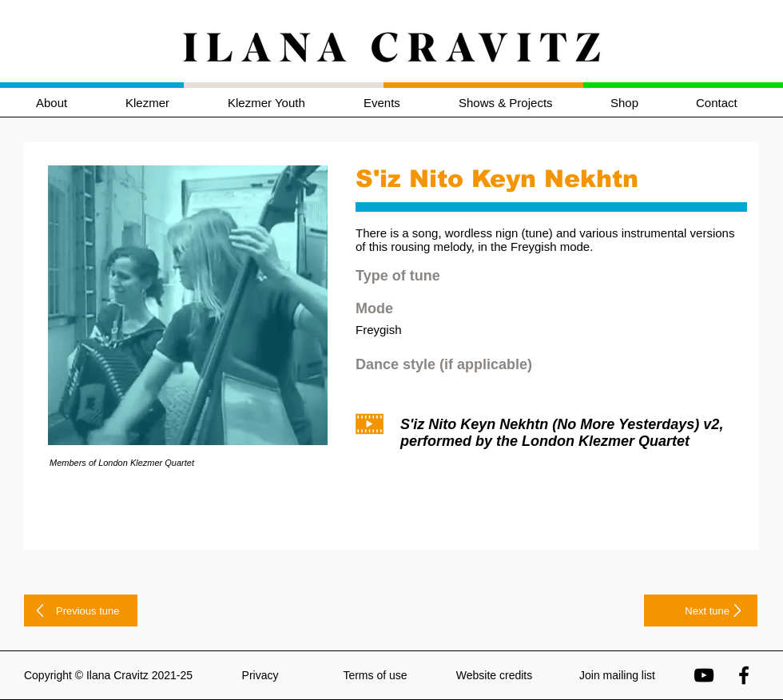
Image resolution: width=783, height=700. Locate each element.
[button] (165, 103)
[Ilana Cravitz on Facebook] (744, 675)
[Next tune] (701, 611)
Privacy (260, 675)
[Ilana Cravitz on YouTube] (704, 675)
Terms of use (375, 675)
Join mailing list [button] (617, 675)
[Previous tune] (81, 611)
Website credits (494, 675)
